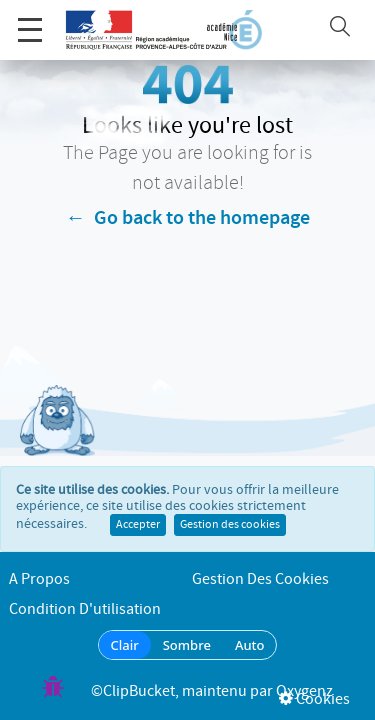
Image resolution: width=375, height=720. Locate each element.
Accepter (138, 505)
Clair (125, 645)
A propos (39, 579)
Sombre (187, 645)
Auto (250, 645)
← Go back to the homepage (188, 218)
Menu (30, 19)
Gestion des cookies (230, 505)
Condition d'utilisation (85, 609)
